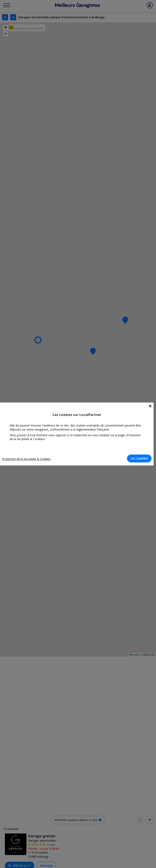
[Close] (150, 406)
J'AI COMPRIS (139, 458)
